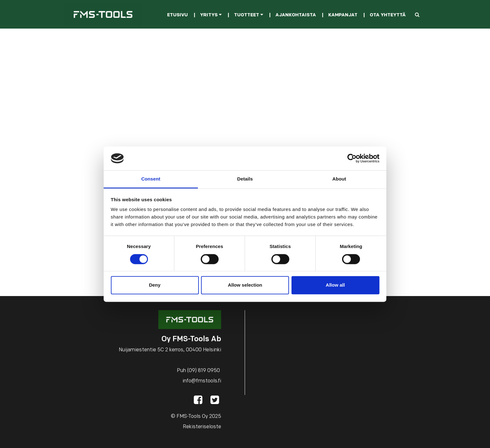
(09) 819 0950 (204, 371)
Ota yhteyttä (388, 15)
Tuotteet (249, 15)
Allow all (335, 285)
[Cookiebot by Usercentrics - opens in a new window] (352, 158)
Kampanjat (343, 15)
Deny (155, 285)
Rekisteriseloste (202, 427)
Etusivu (177, 15)
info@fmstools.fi (202, 381)
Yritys (211, 15)
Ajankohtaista (296, 15)
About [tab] (339, 179)
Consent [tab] (151, 179)
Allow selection (245, 285)
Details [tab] (245, 179)
